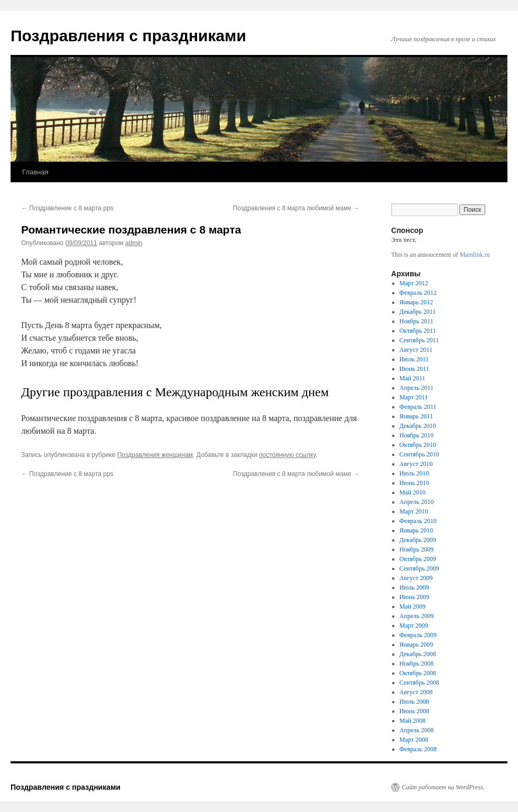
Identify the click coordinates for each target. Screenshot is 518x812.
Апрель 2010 (417, 502)
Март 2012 (414, 283)
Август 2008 (416, 692)
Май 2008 (413, 721)
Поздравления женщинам (155, 455)
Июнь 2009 (415, 597)
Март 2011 (414, 397)
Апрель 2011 (417, 388)
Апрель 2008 (417, 730)
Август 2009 (416, 578)
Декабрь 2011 (418, 312)
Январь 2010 (417, 530)
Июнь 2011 (414, 369)
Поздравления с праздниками (128, 36)
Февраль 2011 (418, 407)
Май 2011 (413, 378)
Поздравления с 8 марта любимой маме (296, 208)
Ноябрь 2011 (417, 321)
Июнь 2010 (415, 483)
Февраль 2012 (418, 293)
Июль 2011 (414, 359)
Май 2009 (413, 606)
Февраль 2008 (418, 749)
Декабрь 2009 (418, 540)
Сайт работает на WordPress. (443, 787)
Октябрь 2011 (418, 331)
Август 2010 (416, 464)
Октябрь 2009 (418, 559)
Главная (35, 172)
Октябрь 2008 (418, 673)
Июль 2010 (414, 473)
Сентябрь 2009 (419, 568)
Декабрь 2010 (418, 426)
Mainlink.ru (475, 255)
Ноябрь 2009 (417, 549)
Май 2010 (413, 492)
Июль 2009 (414, 587)
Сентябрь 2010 (419, 454)
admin (134, 243)
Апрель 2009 (417, 616)
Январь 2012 (417, 302)
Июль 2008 (414, 702)
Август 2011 (416, 350)
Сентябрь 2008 (419, 683)
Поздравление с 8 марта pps (67, 208)
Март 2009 (414, 626)
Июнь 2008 (415, 711)
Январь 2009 (417, 645)
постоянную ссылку (287, 455)
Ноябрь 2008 (417, 664)
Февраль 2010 (418, 521)
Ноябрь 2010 (417, 435)
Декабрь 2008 (418, 654)
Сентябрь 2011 (419, 340)
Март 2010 (414, 511)
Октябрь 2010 (418, 445)
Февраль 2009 (418, 635)
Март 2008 (414, 740)
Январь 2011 (416, 416)
